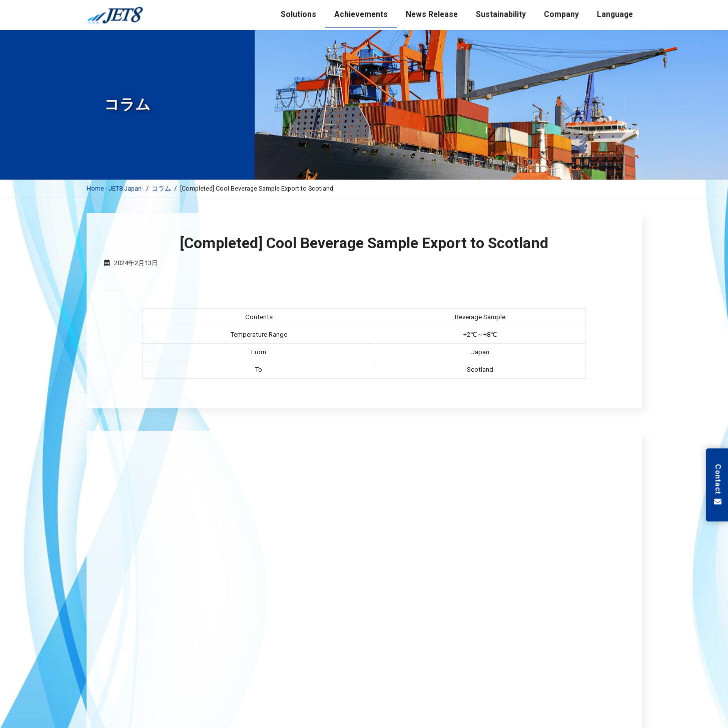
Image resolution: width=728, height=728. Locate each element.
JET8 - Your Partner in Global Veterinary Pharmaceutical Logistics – (271, 593)
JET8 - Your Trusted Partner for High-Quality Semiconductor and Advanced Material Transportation (322, 547)
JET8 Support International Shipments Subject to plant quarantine (270, 570)
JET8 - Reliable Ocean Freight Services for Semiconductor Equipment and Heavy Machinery (309, 524)
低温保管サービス (364, 662)
